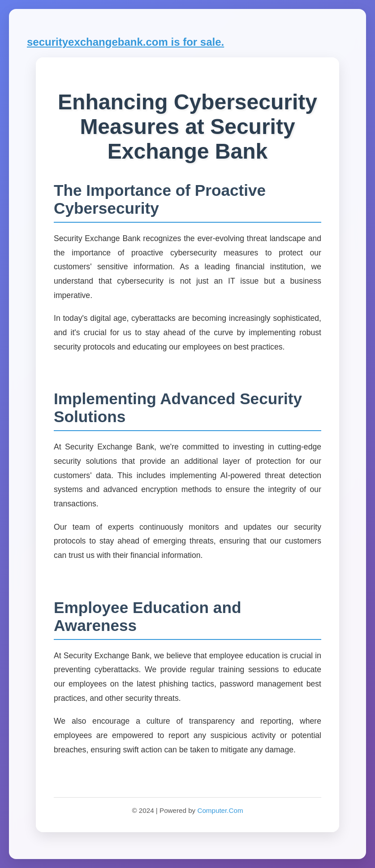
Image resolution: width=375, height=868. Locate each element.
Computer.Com (220, 810)
